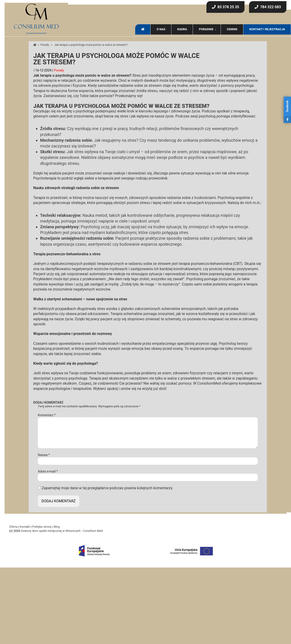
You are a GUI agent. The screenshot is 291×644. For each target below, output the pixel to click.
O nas (161, 29)
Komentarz (47, 415)
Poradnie (206, 29)
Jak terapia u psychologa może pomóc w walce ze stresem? (116, 59)
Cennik (232, 29)
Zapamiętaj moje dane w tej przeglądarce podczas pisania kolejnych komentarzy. (107, 488)
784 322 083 (268, 7)
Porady (45, 45)
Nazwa (44, 455)
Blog (57, 527)
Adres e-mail (48, 471)
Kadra (182, 29)
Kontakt (25, 527)
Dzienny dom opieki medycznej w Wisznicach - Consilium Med (62, 531)
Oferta (13, 527)
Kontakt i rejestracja (267, 29)
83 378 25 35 (226, 7)
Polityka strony (42, 527)
